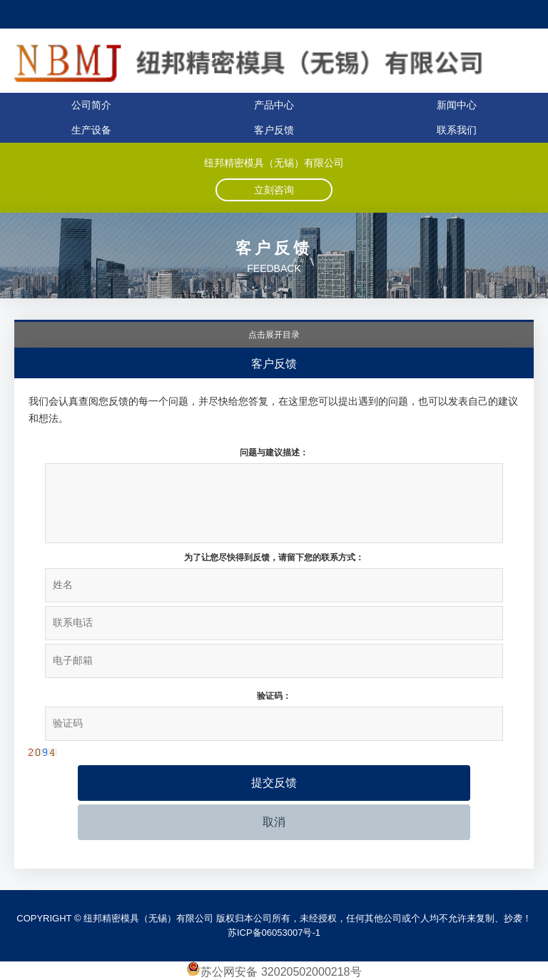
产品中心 (274, 105)
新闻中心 (457, 105)
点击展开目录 (274, 335)
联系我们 (457, 130)
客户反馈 (274, 130)
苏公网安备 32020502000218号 (274, 972)
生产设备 (91, 130)
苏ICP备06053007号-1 (274, 933)
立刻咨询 (274, 190)
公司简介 (91, 105)
